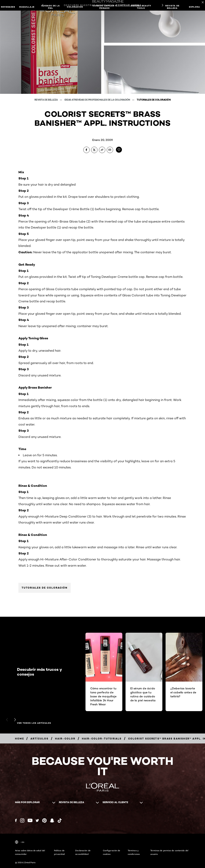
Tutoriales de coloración (45, 588)
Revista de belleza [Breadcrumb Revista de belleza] (46, 100)
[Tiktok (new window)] (60, 820)
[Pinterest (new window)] (44, 820)
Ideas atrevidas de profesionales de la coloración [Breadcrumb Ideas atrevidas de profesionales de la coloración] (97, 100)
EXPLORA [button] (194, 7)
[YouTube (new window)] (30, 820)
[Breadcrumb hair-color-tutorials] (102, 739)
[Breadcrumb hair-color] (65, 739)
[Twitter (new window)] (37, 820)
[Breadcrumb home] (20, 739)
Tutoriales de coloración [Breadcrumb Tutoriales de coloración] (154, 100)
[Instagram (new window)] (22, 820)
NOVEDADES (8, 7)
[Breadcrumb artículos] (40, 739)
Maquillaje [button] (27, 7)
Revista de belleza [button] (172, 7)
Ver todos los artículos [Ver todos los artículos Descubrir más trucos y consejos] (34, 723)
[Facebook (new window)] (16, 820)
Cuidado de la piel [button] (51, 7)
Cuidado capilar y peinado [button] (105, 7)
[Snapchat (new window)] (52, 820)
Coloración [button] (75, 7)
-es (20, 842)
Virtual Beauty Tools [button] (141, 7)
